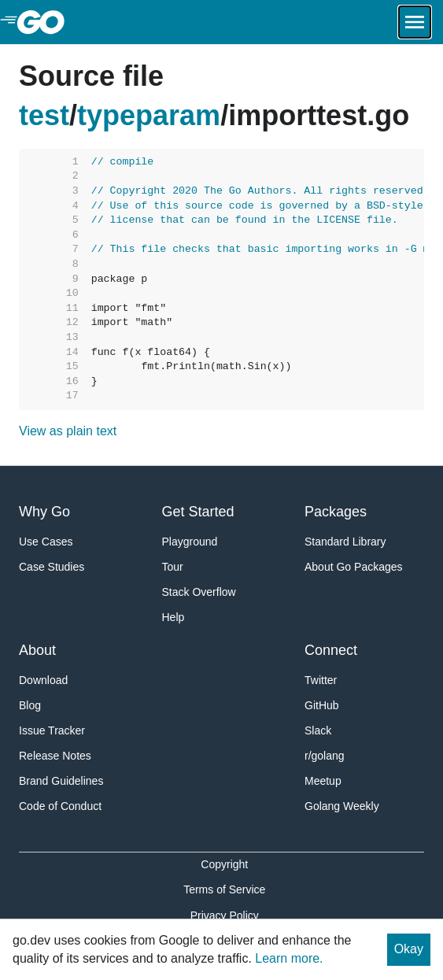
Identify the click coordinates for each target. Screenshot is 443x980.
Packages (336, 512)
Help (174, 617)
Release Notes (55, 756)
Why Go (44, 512)
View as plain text (68, 431)
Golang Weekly (342, 806)
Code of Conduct (60, 806)
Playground (190, 542)
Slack (318, 730)
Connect (331, 650)
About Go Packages (354, 567)
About (37, 650)
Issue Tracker (52, 730)
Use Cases (46, 542)
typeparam (149, 115)
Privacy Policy (225, 915)
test (44, 115)
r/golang (325, 756)
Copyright (224, 864)
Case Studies (52, 567)
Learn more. (289, 958)
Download (43, 680)
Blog (30, 705)
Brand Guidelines (61, 781)
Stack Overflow (199, 592)
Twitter (321, 680)
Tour (173, 567)
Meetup (323, 781)
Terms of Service (224, 889)
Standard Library (345, 542)
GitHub (322, 705)
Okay (409, 949)
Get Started (198, 512)
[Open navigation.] (415, 22)
